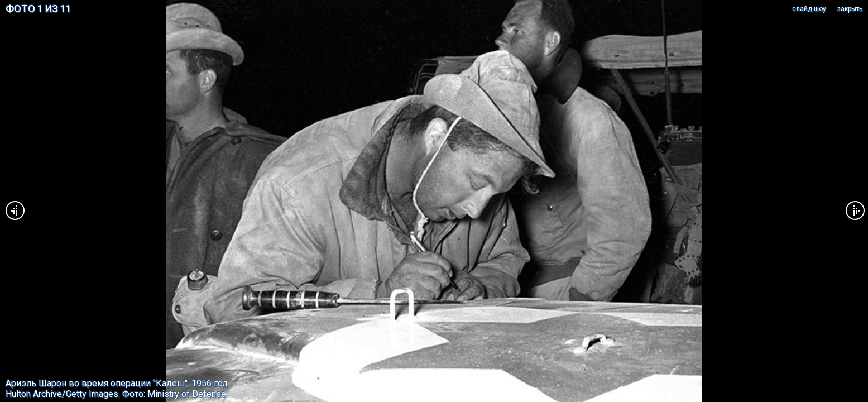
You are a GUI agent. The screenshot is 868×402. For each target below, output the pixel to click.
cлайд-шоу (809, 9)
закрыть (850, 9)
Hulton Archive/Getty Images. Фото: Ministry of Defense (116, 394)
